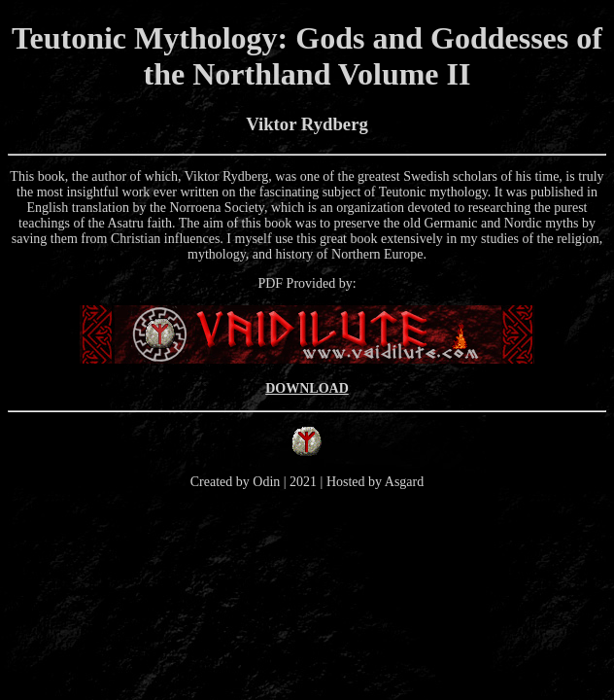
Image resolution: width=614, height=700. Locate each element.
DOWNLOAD (307, 388)
